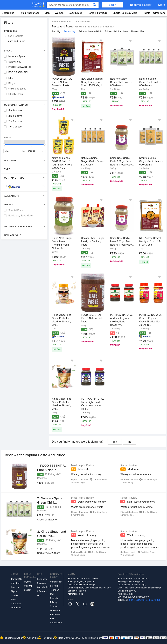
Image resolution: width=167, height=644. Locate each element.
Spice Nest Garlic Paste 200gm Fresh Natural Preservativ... (122, 161)
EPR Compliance (56, 621)
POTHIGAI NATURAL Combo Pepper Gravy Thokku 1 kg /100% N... (151, 320)
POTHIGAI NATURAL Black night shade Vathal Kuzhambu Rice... (93, 404)
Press (14, 599)
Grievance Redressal (55, 612)
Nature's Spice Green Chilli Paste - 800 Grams (150, 82)
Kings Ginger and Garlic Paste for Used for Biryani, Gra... (62, 320)
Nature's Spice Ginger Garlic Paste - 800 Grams (93, 161)
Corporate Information (17, 606)
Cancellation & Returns (43, 589)
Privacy (54, 602)
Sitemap (54, 606)
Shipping (41, 583)
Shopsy (28, 590)
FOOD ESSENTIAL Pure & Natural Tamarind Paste (62, 82)
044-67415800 (153, 600)
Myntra (27, 582)
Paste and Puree (16, 41)
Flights (146, 13)
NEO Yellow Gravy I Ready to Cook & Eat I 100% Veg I (151, 241)
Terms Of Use (55, 592)
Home (55, 22)
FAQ (39, 595)
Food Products (15, 36)
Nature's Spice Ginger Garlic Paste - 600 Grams (151, 161)
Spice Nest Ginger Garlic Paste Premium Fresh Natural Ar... (62, 243)
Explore (38, 6)
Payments (42, 579)
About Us (16, 583)
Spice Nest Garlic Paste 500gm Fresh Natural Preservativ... (122, 241)
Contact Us (16, 579)
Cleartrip (28, 586)
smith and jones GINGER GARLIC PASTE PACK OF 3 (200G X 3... (62, 163)
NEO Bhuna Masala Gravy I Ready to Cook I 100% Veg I (92, 82)
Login (113, 5)
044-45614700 (137, 600)
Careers (15, 587)
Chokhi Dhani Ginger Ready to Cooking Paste (93, 241)
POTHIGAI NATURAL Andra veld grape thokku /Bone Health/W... (122, 320)
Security (54, 598)
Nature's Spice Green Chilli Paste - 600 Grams (121, 82)
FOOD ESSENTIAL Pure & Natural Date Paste (92, 318)
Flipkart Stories (15, 593)
